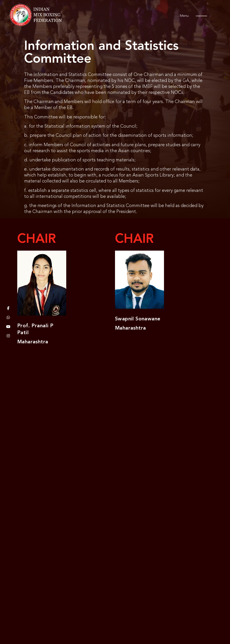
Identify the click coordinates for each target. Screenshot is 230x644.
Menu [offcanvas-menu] (188, 16)
